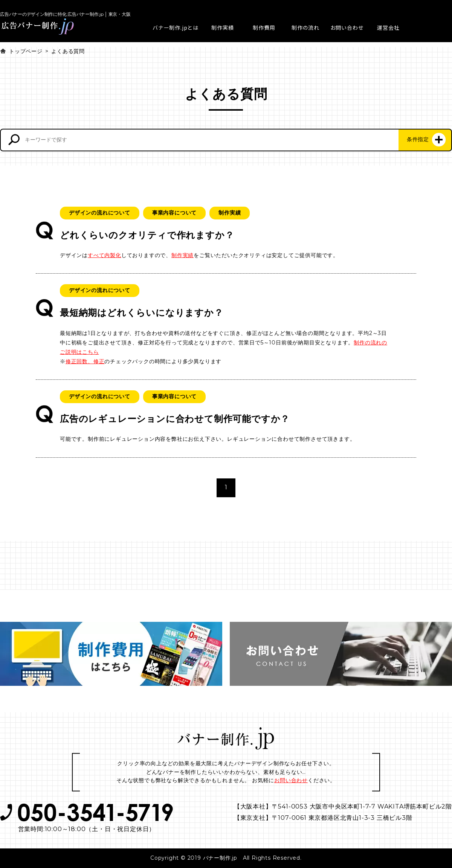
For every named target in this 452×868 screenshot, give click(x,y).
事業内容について (174, 213)
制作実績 (222, 27)
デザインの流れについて (100, 213)
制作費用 (264, 27)
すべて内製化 (105, 255)
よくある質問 (68, 51)
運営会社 (388, 27)
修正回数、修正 (85, 361)
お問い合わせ (347, 27)
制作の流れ (305, 27)
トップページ (26, 51)
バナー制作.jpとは (176, 27)
